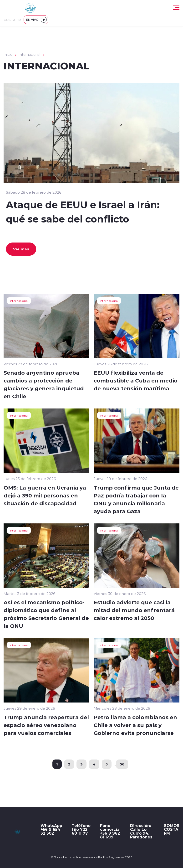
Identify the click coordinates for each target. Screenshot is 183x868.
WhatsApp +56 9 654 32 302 (51, 829)
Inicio (8, 55)
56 (122, 764)
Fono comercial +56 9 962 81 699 (110, 831)
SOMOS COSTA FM (172, 829)
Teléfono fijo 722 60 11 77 (81, 829)
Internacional (29, 55)
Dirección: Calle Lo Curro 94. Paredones (141, 831)
